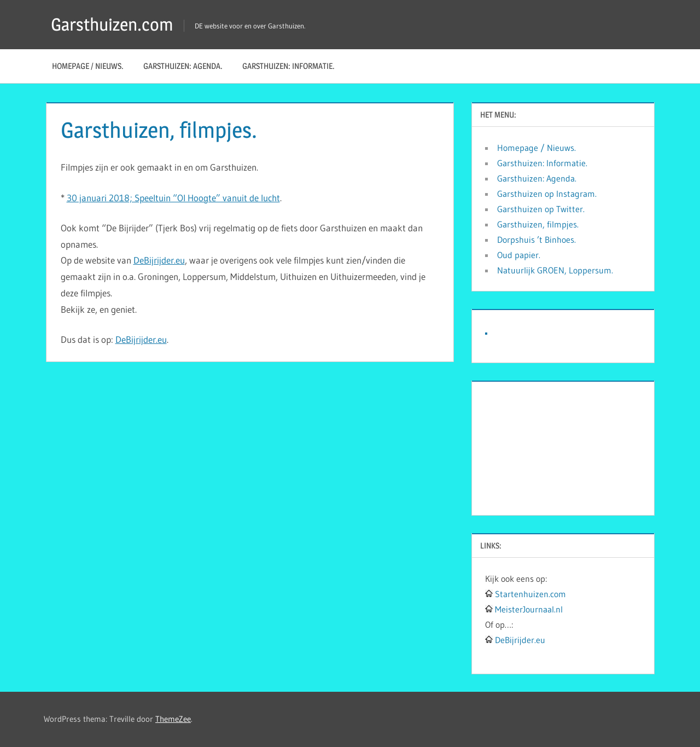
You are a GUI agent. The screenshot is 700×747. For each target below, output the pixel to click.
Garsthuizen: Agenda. (183, 66)
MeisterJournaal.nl (529, 609)
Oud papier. (519, 255)
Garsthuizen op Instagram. (547, 194)
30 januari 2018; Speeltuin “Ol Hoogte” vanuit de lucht (173, 198)
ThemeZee (173, 719)
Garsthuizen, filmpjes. (538, 224)
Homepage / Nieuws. (88, 66)
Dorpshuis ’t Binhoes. (536, 240)
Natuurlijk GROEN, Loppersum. (555, 270)
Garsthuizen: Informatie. (288, 66)
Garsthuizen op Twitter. (541, 209)
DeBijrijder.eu (159, 260)
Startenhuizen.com (530, 594)
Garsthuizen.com (112, 24)
